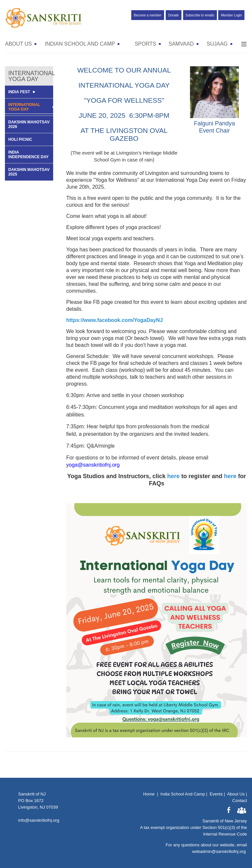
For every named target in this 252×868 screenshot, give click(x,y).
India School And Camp (183, 794)
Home (149, 794)
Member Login (231, 15)
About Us (236, 794)
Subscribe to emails (200, 15)
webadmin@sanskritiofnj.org (219, 851)
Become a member (148, 15)
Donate (174, 15)
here (174, 476)
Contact (240, 801)
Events (216, 794)
